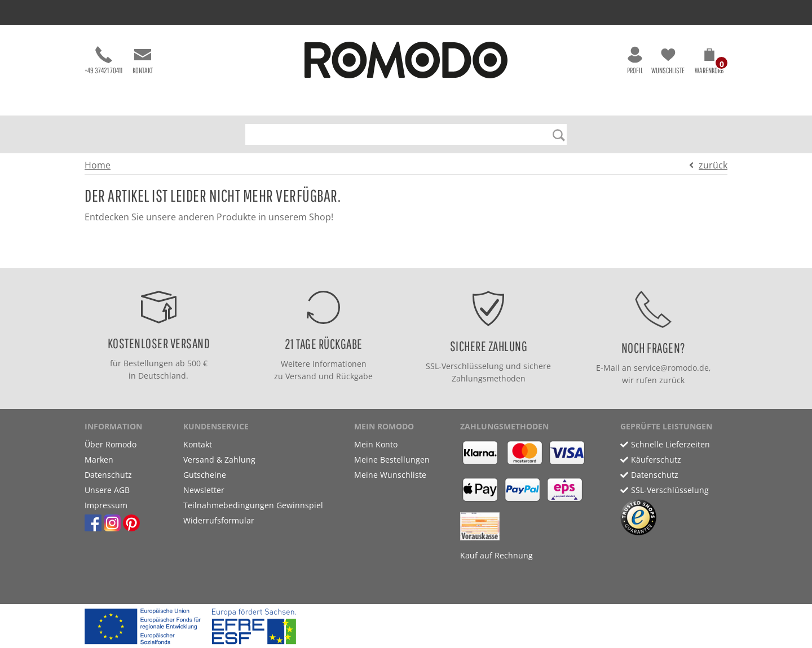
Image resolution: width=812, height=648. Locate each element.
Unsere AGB (107, 490)
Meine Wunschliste (390, 475)
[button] (709, 63)
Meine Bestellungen (392, 460)
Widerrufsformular (219, 520)
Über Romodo (111, 444)
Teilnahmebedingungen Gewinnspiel (253, 505)
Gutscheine (205, 475)
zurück (713, 165)
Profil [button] (635, 61)
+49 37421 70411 (103, 61)
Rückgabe (354, 376)
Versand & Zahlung (219, 460)
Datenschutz (108, 475)
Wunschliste (668, 61)
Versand (301, 376)
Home (98, 165)
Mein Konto (376, 444)
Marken (99, 460)
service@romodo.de (671, 368)
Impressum (106, 505)
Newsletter (204, 490)
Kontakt (143, 61)
